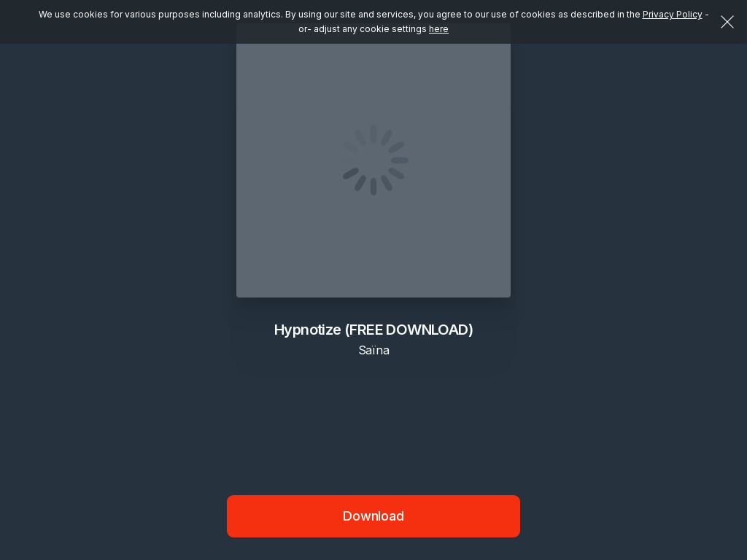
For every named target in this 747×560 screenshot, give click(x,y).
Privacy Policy (673, 14)
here (439, 29)
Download (373, 516)
